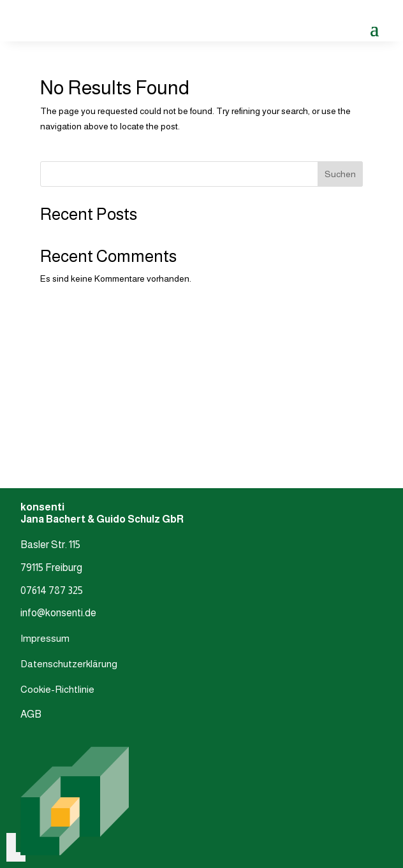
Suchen (340, 174)
